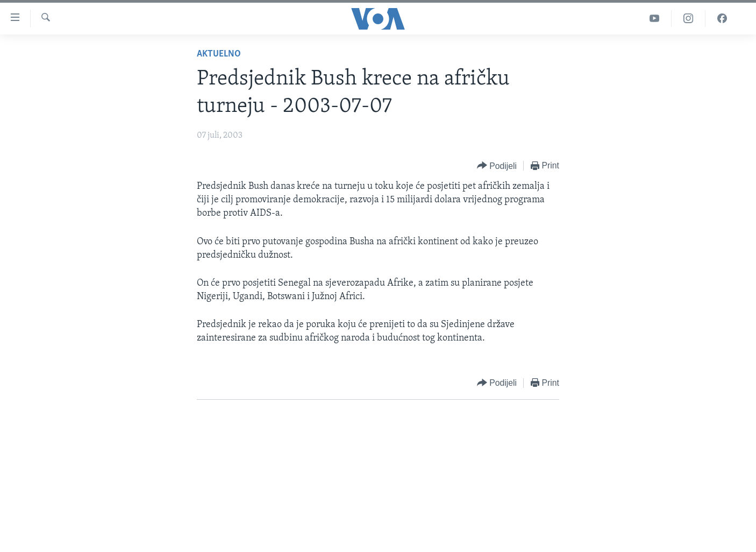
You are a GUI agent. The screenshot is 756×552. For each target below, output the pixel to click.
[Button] (497, 166)
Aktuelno (219, 54)
